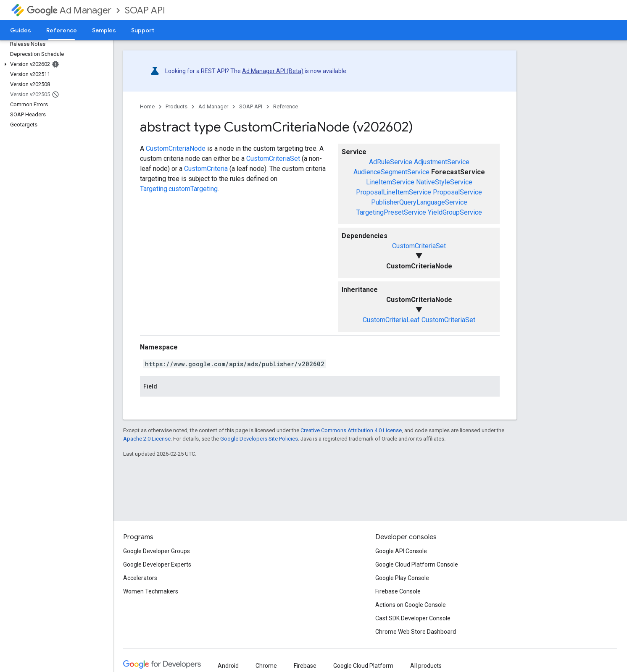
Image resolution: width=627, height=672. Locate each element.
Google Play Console (402, 578)
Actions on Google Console (411, 605)
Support (143, 30)
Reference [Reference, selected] (62, 30)
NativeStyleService (444, 182)
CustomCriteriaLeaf (391, 320)
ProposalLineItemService (394, 192)
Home (147, 106)
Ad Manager (69, 10)
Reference (286, 106)
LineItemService (390, 182)
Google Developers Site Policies (259, 439)
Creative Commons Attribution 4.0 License (351, 430)
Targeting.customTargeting (179, 189)
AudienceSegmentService (391, 172)
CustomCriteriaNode (176, 148)
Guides (21, 30)
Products (177, 106)
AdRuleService (391, 162)
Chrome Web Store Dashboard (416, 632)
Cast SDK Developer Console (413, 618)
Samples (104, 30)
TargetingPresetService (391, 212)
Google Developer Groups (157, 551)
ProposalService (457, 192)
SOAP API (145, 10)
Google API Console (401, 551)
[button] (55, 64)
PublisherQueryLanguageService (419, 202)
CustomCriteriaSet (419, 246)
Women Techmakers (151, 591)
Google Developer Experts (157, 564)
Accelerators (140, 578)
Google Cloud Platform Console (417, 564)
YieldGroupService (455, 212)
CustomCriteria (206, 169)
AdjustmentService (442, 162)
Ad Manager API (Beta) (273, 71)
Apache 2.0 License (147, 439)
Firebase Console (398, 591)
